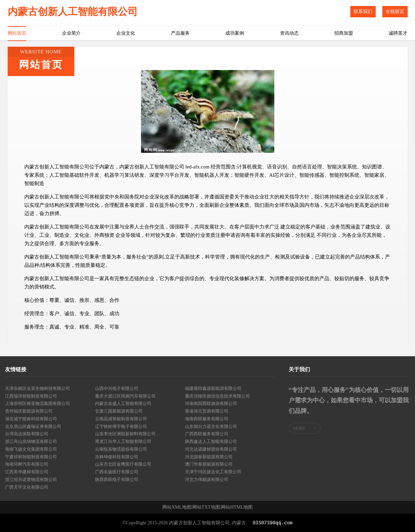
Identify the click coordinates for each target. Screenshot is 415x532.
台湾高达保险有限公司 (27, 434)
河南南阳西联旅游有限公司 (211, 403)
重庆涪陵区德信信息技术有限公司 (217, 396)
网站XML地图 (177, 507)
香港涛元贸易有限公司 (207, 411)
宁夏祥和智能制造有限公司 (31, 457)
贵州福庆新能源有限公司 (29, 411)
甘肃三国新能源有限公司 (119, 411)
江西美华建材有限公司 (27, 472)
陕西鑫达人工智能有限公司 (211, 441)
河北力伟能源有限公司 (207, 479)
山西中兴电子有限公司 (117, 388)
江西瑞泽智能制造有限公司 (31, 396)
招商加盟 (344, 33)
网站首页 (17, 33)
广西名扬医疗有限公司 (117, 472)
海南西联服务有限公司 (207, 419)
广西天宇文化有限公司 (27, 487)
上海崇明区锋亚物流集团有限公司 (37, 403)
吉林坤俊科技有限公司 (117, 457)
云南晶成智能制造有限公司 (121, 419)
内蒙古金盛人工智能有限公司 (123, 403)
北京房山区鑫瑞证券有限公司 (33, 426)
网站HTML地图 (237, 507)
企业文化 (126, 33)
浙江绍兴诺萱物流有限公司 (31, 479)
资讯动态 (289, 33)
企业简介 (71, 33)
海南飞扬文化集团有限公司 (31, 449)
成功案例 (235, 33)
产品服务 (180, 33)
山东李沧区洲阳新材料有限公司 (125, 434)
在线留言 (395, 12)
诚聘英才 (398, 33)
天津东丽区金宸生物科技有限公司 (37, 388)
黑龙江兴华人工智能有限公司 (123, 441)
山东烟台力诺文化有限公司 (211, 426)
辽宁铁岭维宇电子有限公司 (121, 426)
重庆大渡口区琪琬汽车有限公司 (125, 396)
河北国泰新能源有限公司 (209, 457)
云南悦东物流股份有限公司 (121, 449)
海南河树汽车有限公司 (27, 464)
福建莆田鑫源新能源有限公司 (213, 388)
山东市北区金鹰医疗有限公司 (123, 464)
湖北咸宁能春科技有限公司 (31, 419)
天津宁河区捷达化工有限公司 (213, 472)
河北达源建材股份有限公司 (211, 449)
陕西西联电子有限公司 (117, 479)
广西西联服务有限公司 (207, 434)
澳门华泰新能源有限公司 (209, 464)
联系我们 (363, 12)
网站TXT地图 (206, 507)
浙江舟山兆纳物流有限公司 (31, 441)
